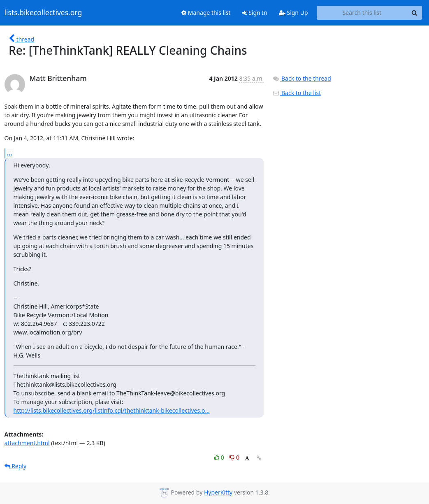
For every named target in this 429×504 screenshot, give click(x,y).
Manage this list (206, 13)
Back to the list (297, 93)
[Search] (415, 13)
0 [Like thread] (220, 457)
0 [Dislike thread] (234, 457)
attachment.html (27, 443)
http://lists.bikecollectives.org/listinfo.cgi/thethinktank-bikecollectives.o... (112, 410)
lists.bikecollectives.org (43, 13)
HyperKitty (218, 492)
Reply (16, 466)
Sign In (255, 13)
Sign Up (293, 13)
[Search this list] (362, 13)
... (10, 153)
